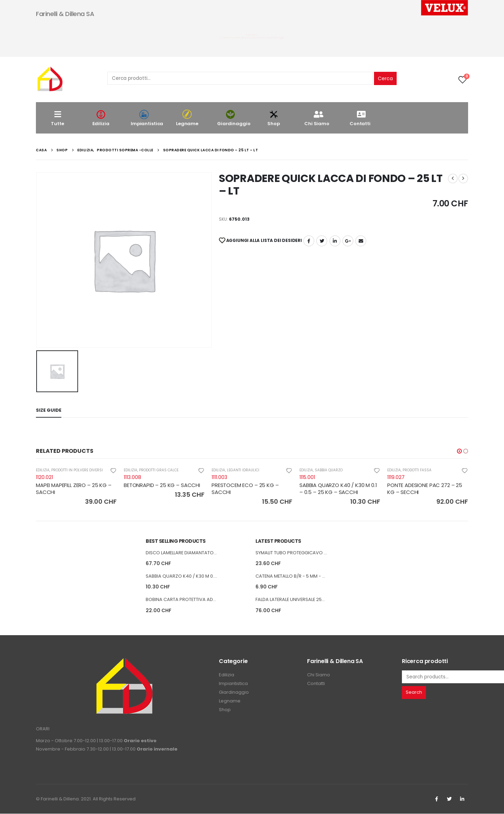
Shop (274, 118)
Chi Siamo (317, 118)
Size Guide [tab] (49, 410)
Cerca (385, 78)
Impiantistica (147, 118)
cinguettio (322, 241)
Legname (187, 118)
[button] (459, 451)
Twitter (449, 799)
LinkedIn (335, 241)
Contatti (360, 118)
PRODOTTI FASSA (417, 470)
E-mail (361, 241)
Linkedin (462, 799)
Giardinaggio (234, 118)
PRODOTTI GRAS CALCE (159, 470)
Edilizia (101, 118)
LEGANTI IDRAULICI (243, 470)
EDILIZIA (43, 470)
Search (414, 693)
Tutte (57, 118)
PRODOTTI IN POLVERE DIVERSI (77, 470)
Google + (348, 241)
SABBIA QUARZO (329, 470)
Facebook (309, 241)
